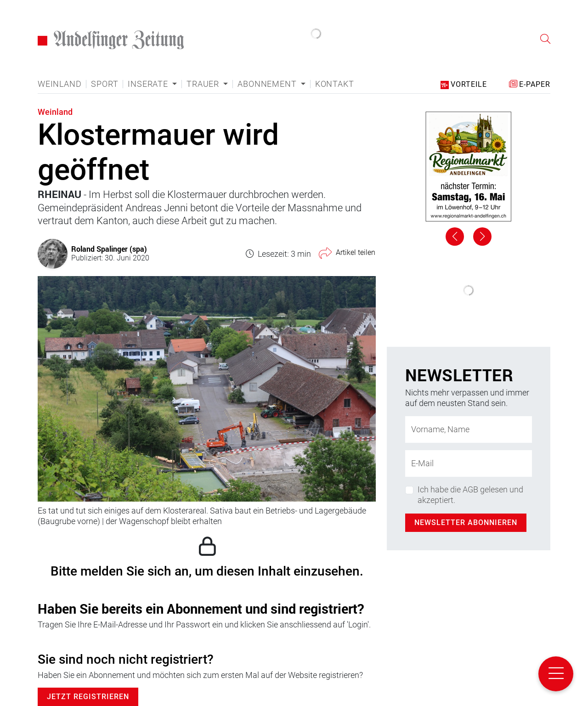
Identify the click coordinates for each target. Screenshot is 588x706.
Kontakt (335, 84)
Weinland (59, 84)
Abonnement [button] (268, 84)
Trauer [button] (204, 84)
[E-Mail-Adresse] (469, 463)
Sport (105, 84)
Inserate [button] (149, 84)
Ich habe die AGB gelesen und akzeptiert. (470, 495)
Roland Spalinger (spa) (109, 249)
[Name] (469, 429)
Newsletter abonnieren (466, 522)
